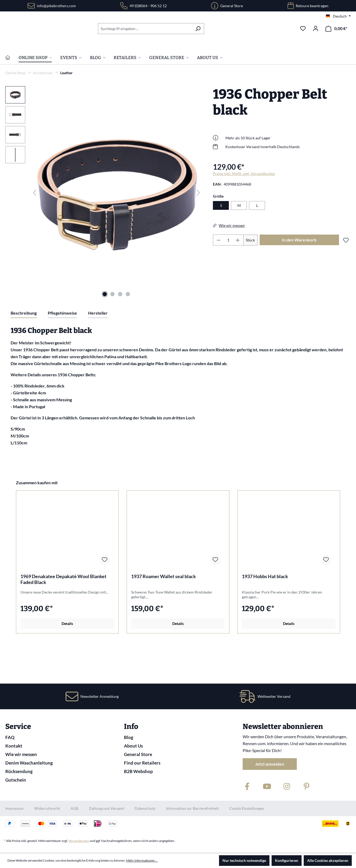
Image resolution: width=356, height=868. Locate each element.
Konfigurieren (287, 860)
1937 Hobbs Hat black (265, 610)
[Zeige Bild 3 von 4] (120, 328)
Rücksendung (19, 771)
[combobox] (145, 29)
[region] (104, 226)
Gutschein (16, 780)
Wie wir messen (21, 754)
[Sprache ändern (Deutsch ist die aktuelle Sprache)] (338, 16)
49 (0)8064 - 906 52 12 (148, 6)
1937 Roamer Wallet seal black (164, 610)
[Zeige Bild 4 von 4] (128, 328)
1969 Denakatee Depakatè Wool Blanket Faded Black (63, 613)
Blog (129, 737)
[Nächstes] (198, 226)
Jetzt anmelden (270, 764)
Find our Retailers (142, 763)
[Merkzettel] (303, 28)
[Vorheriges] (35, 226)
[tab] (24, 347)
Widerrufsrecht (47, 808)
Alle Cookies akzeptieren (328, 860)
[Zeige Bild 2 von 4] (113, 328)
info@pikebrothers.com (56, 6)
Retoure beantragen (312, 6)
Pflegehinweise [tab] (62, 347)
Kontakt (14, 746)
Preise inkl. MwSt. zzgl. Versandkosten (244, 207)
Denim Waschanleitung (29, 763)
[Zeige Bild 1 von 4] (105, 328)
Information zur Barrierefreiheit (192, 808)
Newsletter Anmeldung (100, 696)
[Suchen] (198, 29)
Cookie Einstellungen (247, 808)
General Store (232, 6)
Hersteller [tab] (98, 347)
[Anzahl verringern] (218, 274)
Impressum (14, 808)
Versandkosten (79, 841)
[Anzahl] (228, 274)
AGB (74, 808)
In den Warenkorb (299, 274)
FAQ (10, 737)
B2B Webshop (138, 771)
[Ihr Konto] (316, 28)
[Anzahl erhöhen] (238, 274)
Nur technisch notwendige (244, 860)
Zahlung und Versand (106, 808)
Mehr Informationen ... (142, 860)
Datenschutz (145, 808)
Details (67, 657)
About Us (133, 746)
